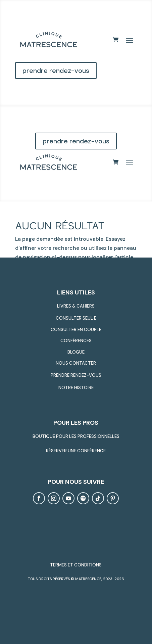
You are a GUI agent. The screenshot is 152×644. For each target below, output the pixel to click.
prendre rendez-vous (56, 71)
